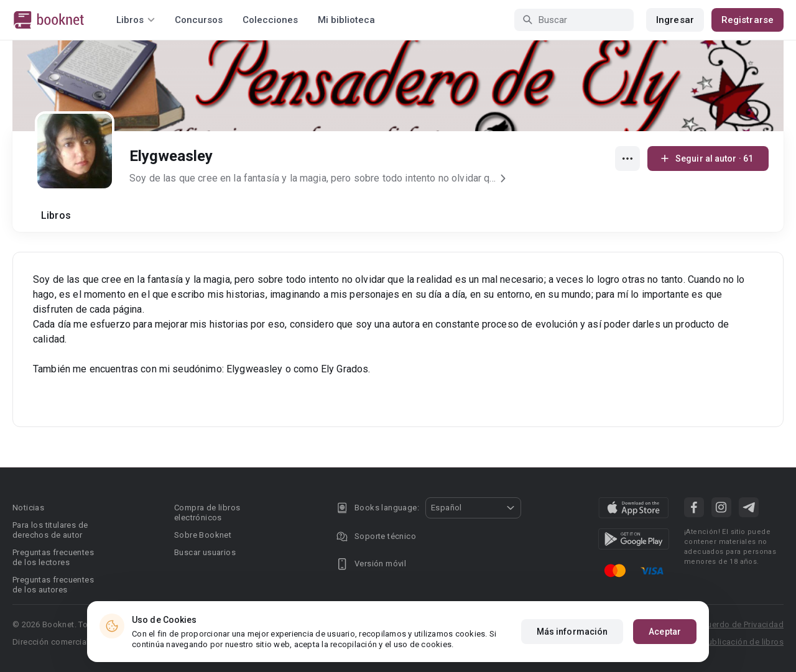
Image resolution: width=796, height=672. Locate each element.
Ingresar (675, 20)
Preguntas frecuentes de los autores (53, 585)
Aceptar (665, 634)
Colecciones (270, 20)
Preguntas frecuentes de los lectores (53, 557)
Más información (572, 634)
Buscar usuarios (205, 552)
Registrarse (747, 20)
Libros (56, 215)
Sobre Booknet (203, 535)
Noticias (28, 508)
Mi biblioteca (346, 20)
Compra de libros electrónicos (207, 513)
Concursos (199, 20)
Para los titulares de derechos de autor (50, 530)
